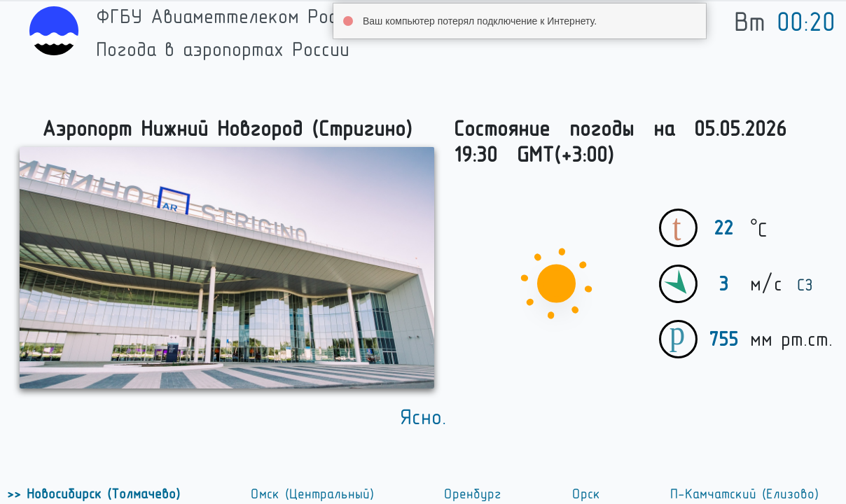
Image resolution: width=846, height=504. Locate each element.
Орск (586, 494)
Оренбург (473, 494)
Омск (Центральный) (312, 494)
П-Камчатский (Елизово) (744, 494)
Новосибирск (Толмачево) (100, 494)
